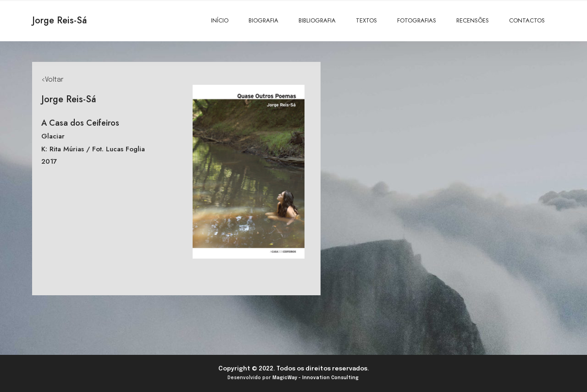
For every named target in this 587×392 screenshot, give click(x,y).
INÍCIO (220, 20)
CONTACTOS (527, 20)
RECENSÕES (473, 20)
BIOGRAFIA (263, 20)
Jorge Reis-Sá (59, 20)
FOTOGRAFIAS (417, 20)
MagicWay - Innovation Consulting (316, 378)
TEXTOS (366, 20)
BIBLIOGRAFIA (317, 20)
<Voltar (52, 80)
